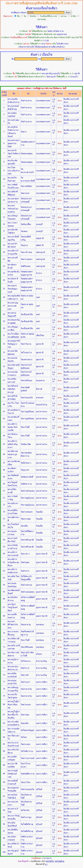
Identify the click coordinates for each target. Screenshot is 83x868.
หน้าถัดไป (50, 861)
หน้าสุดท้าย (60, 861)
